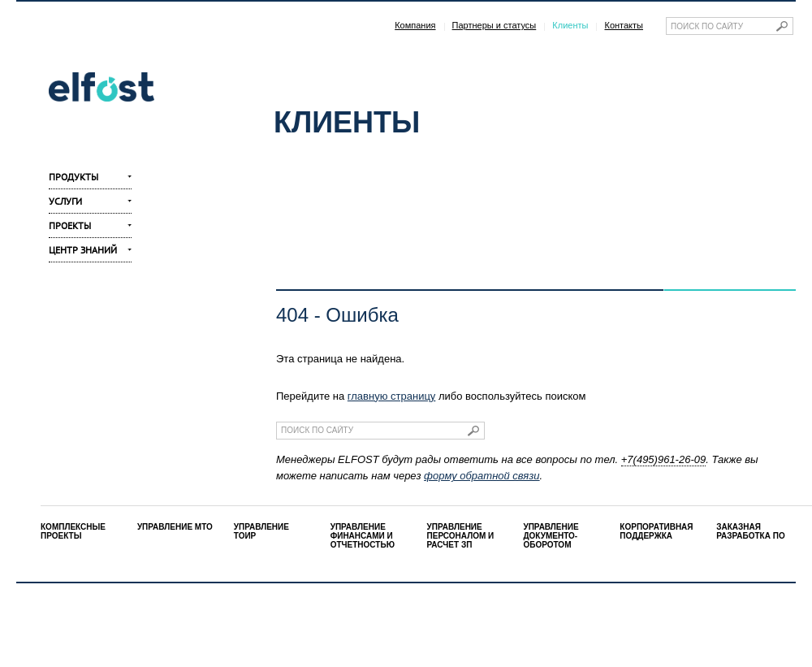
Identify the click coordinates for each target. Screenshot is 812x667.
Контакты (624, 25)
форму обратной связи (482, 476)
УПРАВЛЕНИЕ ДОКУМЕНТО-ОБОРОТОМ (551, 536)
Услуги (65, 201)
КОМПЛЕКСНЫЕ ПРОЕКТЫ (73, 531)
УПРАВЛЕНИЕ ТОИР (261, 531)
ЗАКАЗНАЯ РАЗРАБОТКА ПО (750, 531)
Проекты (70, 225)
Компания (415, 25)
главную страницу (392, 396)
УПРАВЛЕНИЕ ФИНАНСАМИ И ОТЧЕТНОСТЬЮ (363, 536)
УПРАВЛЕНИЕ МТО (175, 527)
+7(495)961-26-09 (663, 459)
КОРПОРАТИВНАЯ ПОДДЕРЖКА (656, 531)
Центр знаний (83, 250)
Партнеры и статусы (495, 25)
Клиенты (570, 25)
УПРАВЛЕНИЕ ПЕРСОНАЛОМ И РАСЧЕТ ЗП (461, 536)
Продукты (73, 177)
